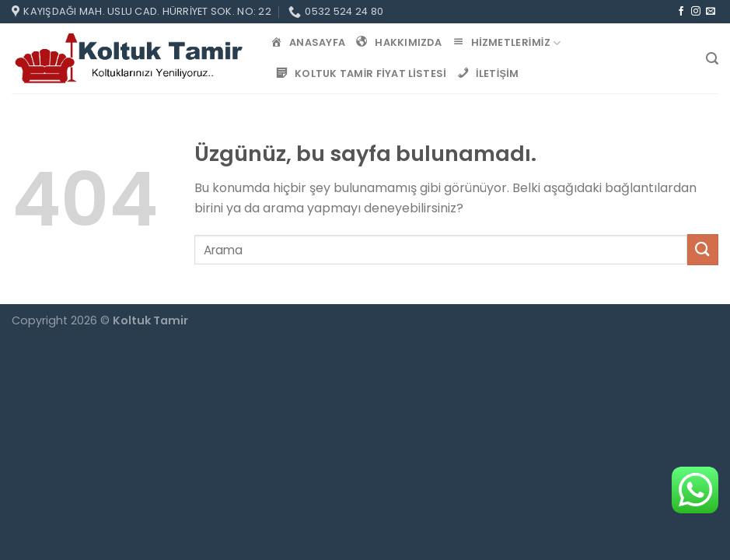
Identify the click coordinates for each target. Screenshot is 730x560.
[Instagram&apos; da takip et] (696, 12)
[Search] (712, 59)
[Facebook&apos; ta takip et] (681, 12)
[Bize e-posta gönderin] (711, 12)
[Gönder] (703, 249)
